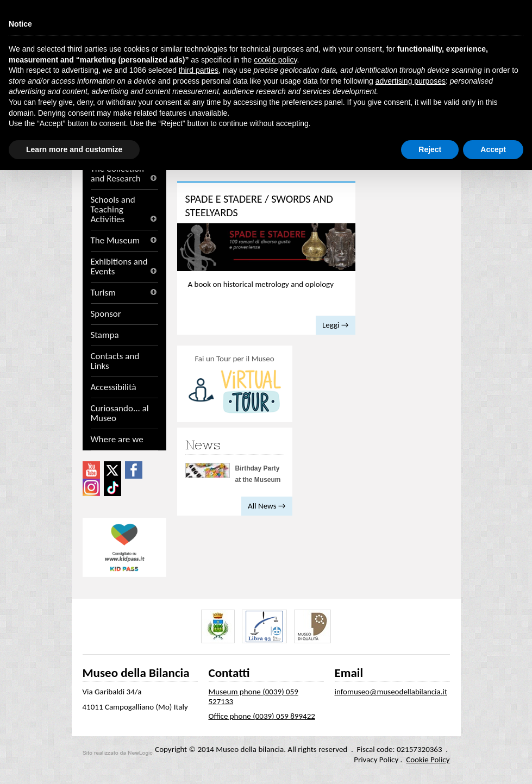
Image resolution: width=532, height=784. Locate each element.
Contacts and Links (115, 361)
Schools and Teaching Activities (124, 210)
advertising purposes (411, 81)
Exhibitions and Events (124, 267)
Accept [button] (493, 149)
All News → (267, 506)
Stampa (105, 335)
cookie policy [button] (275, 60)
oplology (320, 284)
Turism (124, 293)
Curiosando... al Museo (120, 413)
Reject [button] (430, 149)
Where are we (117, 440)
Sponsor (106, 314)
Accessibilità (114, 387)
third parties (199, 70)
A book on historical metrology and (261, 284)
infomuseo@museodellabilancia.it (391, 692)
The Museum (124, 241)
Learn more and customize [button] (74, 149)
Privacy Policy (376, 760)
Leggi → (335, 325)
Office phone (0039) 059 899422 (262, 716)
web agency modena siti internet (118, 753)
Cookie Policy (428, 760)
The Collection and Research (124, 174)
